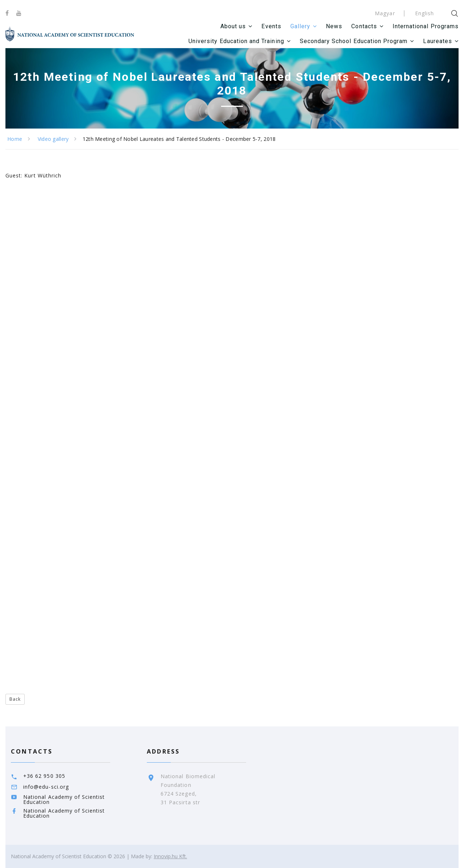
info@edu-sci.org (46, 787)
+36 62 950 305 (44, 776)
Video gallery (53, 139)
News (334, 26)
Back (15, 699)
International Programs (426, 26)
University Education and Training (236, 41)
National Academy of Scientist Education (64, 799)
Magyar (385, 13)
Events (271, 26)
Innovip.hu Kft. (170, 856)
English (424, 13)
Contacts (364, 26)
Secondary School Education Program (354, 41)
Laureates (437, 41)
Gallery (300, 26)
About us (233, 26)
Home (15, 139)
